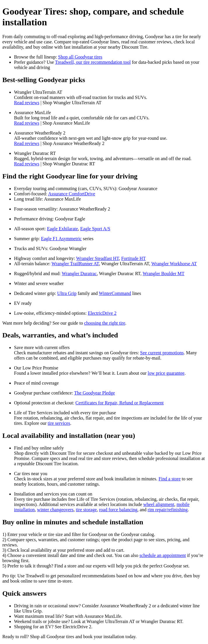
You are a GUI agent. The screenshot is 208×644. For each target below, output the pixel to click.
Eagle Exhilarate (62, 229)
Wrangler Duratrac (79, 274)
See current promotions (162, 353)
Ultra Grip (67, 293)
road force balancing (118, 510)
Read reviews (27, 103)
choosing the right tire (105, 323)
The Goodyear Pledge (95, 393)
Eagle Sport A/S (95, 229)
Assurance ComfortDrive (72, 194)
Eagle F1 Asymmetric (61, 239)
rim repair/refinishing (168, 510)
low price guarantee (166, 373)
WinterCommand (115, 293)
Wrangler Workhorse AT (174, 264)
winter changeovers (55, 510)
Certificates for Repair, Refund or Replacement (120, 403)
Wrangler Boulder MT (164, 274)
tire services (59, 423)
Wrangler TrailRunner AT (75, 264)
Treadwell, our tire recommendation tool (93, 62)
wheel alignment (159, 504)
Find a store (169, 479)
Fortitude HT (134, 258)
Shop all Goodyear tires (80, 57)
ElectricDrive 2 (102, 313)
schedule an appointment (163, 555)
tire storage (86, 510)
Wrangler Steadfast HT (98, 258)
